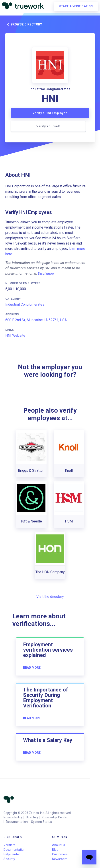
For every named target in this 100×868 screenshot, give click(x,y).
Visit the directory (50, 597)
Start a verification (76, 6)
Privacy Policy (13, 817)
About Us (59, 845)
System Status (41, 822)
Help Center (12, 854)
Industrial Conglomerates (25, 304)
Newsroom (60, 859)
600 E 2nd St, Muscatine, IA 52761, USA (36, 320)
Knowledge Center (55, 817)
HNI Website (15, 335)
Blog (55, 850)
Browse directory (24, 24)
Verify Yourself (48, 126)
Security (9, 859)
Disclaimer (46, 273)
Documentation (17, 822)
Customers (60, 854)
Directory (32, 817)
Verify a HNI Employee (50, 113)
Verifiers (9, 845)
